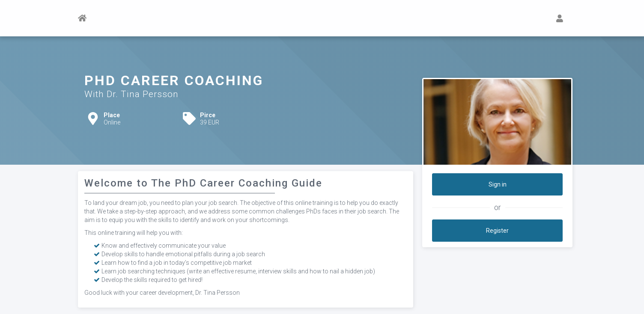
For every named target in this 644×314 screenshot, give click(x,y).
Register (497, 231)
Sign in (498, 184)
